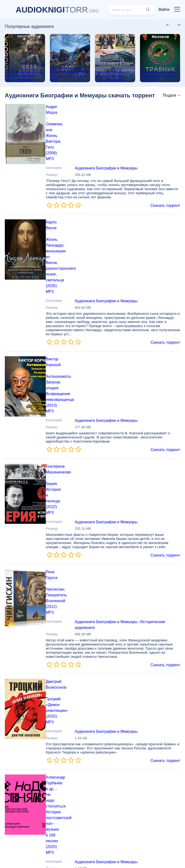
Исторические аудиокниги (157, 411)
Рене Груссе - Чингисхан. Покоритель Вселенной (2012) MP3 (113, 398)
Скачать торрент (167, 161)
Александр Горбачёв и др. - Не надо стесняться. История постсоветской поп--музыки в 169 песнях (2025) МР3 (115, 540)
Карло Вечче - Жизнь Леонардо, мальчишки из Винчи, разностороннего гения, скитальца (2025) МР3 (111, 182)
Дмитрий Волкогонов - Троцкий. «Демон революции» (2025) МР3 (110, 470)
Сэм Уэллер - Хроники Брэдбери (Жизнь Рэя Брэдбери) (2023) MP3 (113, 611)
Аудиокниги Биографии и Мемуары (107, 124)
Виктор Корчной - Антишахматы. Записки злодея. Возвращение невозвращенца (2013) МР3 (106, 258)
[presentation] (166, 25)
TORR (57, 10)
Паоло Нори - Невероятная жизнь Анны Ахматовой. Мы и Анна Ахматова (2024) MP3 (115, 686)
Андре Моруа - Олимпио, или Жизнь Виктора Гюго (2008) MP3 (114, 111)
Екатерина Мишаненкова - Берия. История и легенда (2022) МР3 (110, 328)
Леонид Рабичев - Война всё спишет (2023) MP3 (105, 753)
